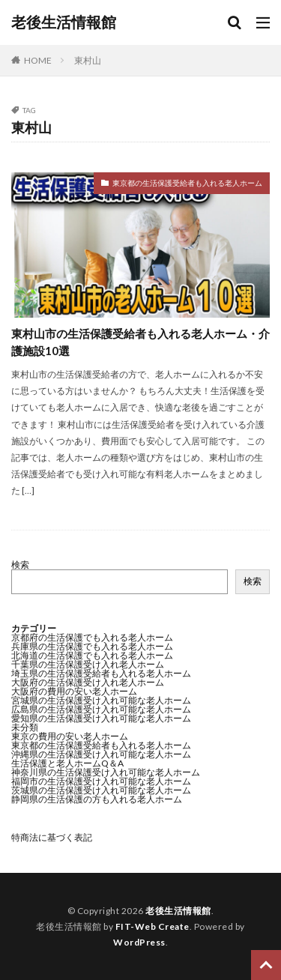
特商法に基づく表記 (52, 838)
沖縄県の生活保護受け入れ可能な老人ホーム (101, 754)
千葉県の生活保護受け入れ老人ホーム (88, 664)
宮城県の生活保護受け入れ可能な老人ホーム (101, 700)
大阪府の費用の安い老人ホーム (74, 691)
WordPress (139, 942)
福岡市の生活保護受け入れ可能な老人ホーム (101, 781)
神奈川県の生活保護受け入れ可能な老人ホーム (106, 772)
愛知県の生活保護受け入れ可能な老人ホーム (101, 718)
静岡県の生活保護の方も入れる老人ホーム (97, 799)
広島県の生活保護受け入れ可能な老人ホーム (101, 709)
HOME (38, 60)
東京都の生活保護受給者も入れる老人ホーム (187, 183)
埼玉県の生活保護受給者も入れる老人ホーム (101, 673)
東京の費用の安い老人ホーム (70, 736)
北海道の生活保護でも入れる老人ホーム (92, 655)
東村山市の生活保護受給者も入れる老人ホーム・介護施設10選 (140, 342)
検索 (20, 565)
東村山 (88, 60)
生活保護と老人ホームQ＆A (67, 763)
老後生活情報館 (64, 22)
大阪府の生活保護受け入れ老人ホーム (88, 682)
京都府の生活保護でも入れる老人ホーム (92, 637)
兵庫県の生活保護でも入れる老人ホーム (92, 646)
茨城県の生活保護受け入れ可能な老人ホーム (101, 790)
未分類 (25, 727)
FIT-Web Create (152, 926)
